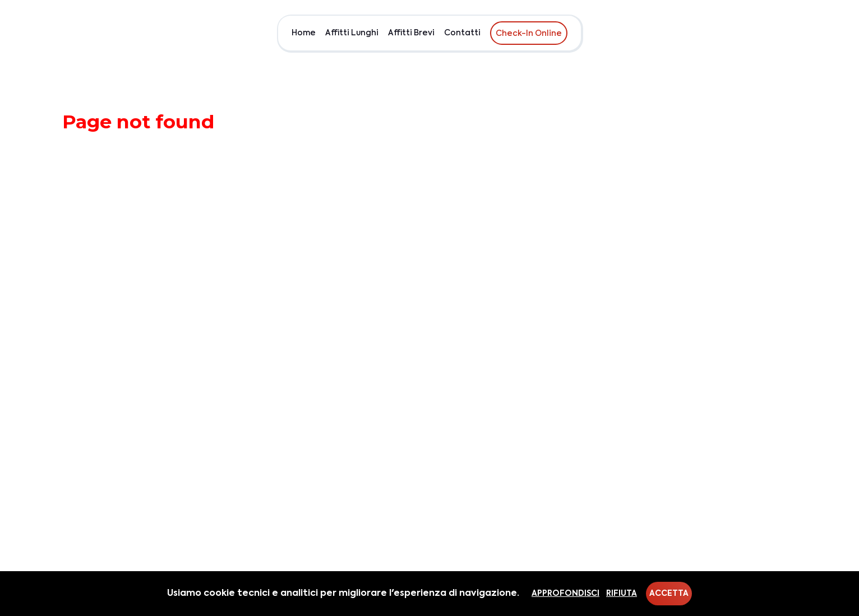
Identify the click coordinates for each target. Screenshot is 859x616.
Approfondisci (565, 594)
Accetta (669, 594)
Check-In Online (529, 34)
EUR (786, 33)
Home (304, 33)
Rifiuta (622, 594)
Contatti (462, 33)
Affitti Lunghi (352, 33)
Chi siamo (748, 33)
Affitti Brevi (411, 33)
